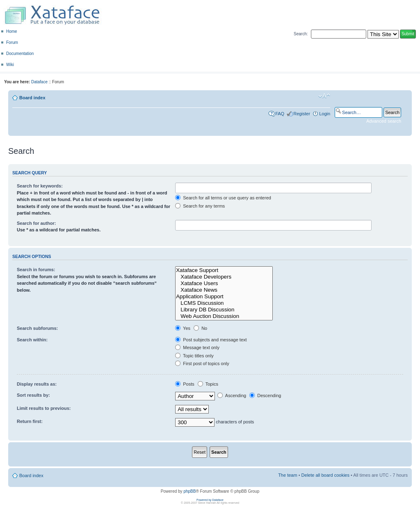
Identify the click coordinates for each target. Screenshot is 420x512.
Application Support (224, 297)
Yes (183, 328)
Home (12, 31)
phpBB (189, 491)
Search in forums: (36, 270)
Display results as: (37, 384)
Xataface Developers (224, 277)
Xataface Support (224, 270)
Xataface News (224, 290)
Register (302, 114)
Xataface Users (224, 283)
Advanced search (384, 121)
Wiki (10, 65)
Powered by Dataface (210, 500)
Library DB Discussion (224, 310)
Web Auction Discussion (224, 316)
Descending (265, 395)
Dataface (39, 82)
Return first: (30, 421)
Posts (185, 384)
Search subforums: (37, 328)
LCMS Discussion (224, 303)
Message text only (197, 347)
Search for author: (36, 223)
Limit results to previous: (44, 408)
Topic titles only (194, 356)
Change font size (324, 96)
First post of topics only (202, 363)
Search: (301, 34)
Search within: (32, 340)
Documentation (20, 54)
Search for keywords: (40, 186)
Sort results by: (33, 395)
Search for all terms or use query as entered (223, 198)
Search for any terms (200, 206)
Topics (208, 384)
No (200, 328)
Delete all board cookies (325, 475)
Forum (12, 42)
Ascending (232, 395)
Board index (32, 98)
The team (288, 475)
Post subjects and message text (211, 340)
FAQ (280, 114)
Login (325, 114)
